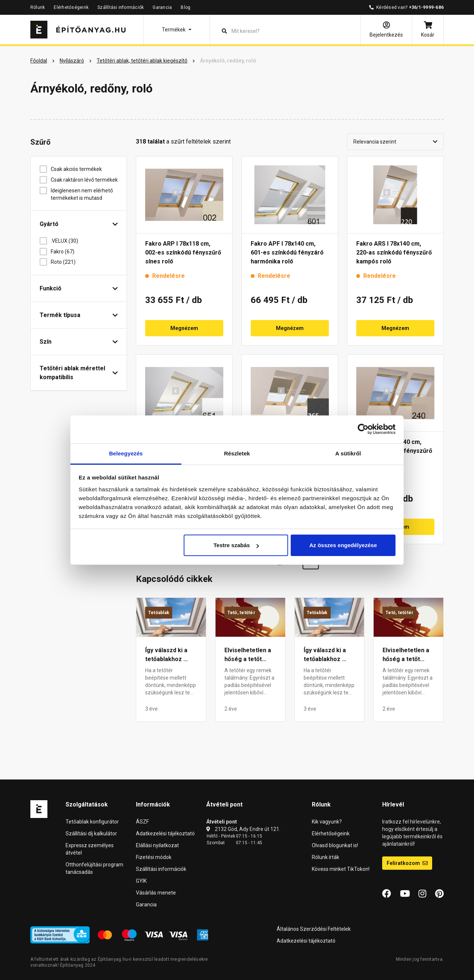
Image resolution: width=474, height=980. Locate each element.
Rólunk (38, 7)
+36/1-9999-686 (426, 7)
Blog (186, 7)
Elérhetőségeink (71, 7)
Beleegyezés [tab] (126, 453)
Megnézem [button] (184, 328)
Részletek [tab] (237, 453)
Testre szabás (236, 545)
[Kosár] (428, 30)
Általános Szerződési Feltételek (314, 929)
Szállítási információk (121, 7)
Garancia (162, 7)
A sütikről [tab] (348, 453)
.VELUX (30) (67, 241)
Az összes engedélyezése (343, 545)
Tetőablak (159, 613)
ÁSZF (142, 822)
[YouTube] (405, 894)
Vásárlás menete (156, 893)
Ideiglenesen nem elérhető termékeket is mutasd (82, 194)
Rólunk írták (326, 857)
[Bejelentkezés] (386, 30)
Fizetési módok (154, 857)
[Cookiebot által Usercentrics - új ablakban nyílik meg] (363, 429)
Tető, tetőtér (241, 613)
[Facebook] (387, 894)
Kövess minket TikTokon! (341, 869)
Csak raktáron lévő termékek (84, 180)
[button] (177, 30)
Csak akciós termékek (79, 169)
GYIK (141, 881)
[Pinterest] (439, 894)
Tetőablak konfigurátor (92, 822)
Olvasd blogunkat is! (335, 845)
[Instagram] (422, 894)
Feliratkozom (407, 863)
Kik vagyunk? (327, 822)
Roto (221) (66, 262)
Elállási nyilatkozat (157, 845)
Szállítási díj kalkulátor (91, 833)
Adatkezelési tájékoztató (165, 833)
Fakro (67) (65, 252)
